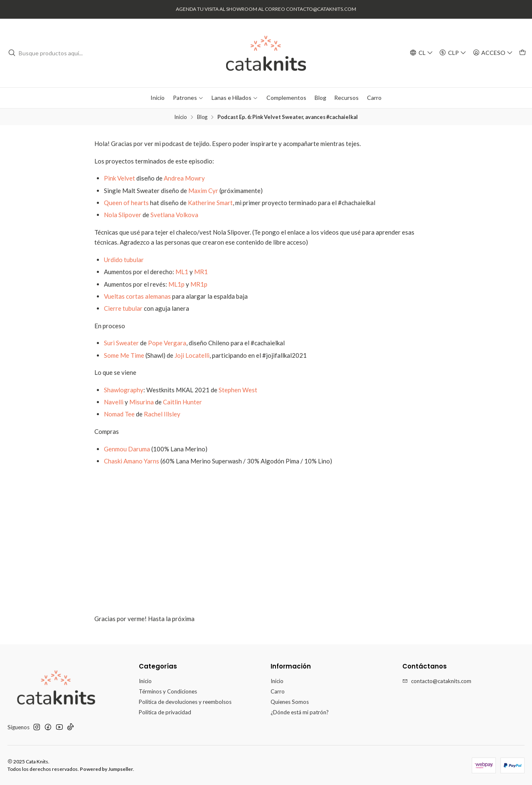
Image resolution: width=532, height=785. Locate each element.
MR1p (199, 284)
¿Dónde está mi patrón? (300, 712)
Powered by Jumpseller (106, 769)
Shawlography (124, 390)
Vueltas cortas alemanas (138, 296)
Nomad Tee (119, 414)
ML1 (182, 272)
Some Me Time (124, 355)
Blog (320, 98)
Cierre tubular (123, 308)
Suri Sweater (121, 343)
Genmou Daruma (127, 449)
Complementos (286, 98)
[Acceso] (493, 53)
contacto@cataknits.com (437, 681)
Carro (374, 98)
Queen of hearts (126, 203)
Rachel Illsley (162, 414)
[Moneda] (453, 53)
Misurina (142, 402)
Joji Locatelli (192, 355)
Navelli (114, 402)
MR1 (201, 272)
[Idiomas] (421, 53)
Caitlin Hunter (182, 402)
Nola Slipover (123, 215)
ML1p (176, 284)
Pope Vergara (167, 343)
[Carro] (522, 53)
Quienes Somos (290, 702)
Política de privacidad (165, 712)
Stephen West (238, 390)
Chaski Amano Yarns (132, 461)
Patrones (188, 98)
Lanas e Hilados (235, 98)
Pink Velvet (119, 178)
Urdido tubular (124, 260)
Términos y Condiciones (168, 691)
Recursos (346, 98)
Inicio (158, 98)
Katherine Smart (210, 203)
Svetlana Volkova (174, 215)
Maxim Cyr (204, 191)
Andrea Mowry (184, 178)
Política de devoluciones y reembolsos (185, 702)
